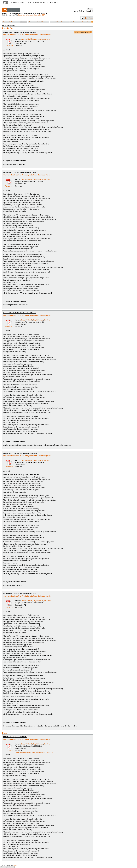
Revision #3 (9, 326)
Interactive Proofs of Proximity (43, 753)
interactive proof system (23, 753)
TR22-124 (9, 750)
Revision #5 (9, 45)
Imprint (15, 865)
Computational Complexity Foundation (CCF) (32, 15)
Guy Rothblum (38, 39)
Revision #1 (9, 606)
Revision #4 (9, 185)
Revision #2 (9, 466)
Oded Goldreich (27, 39)
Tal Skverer (48, 39)
